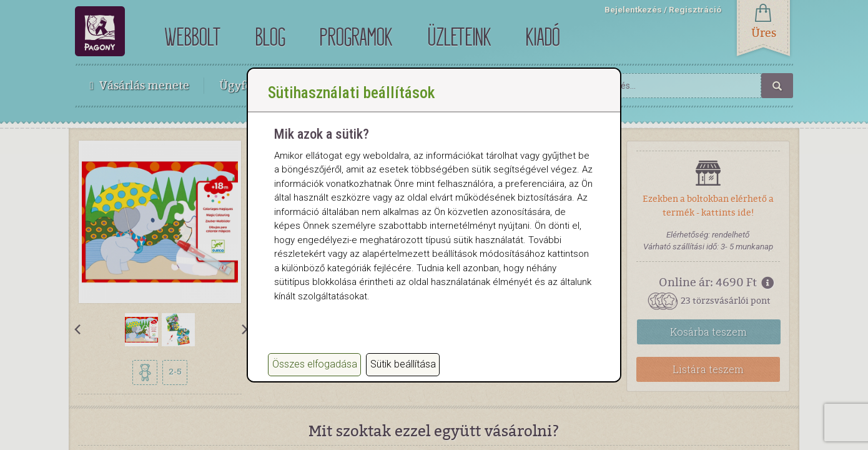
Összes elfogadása (315, 364)
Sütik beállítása (403, 364)
